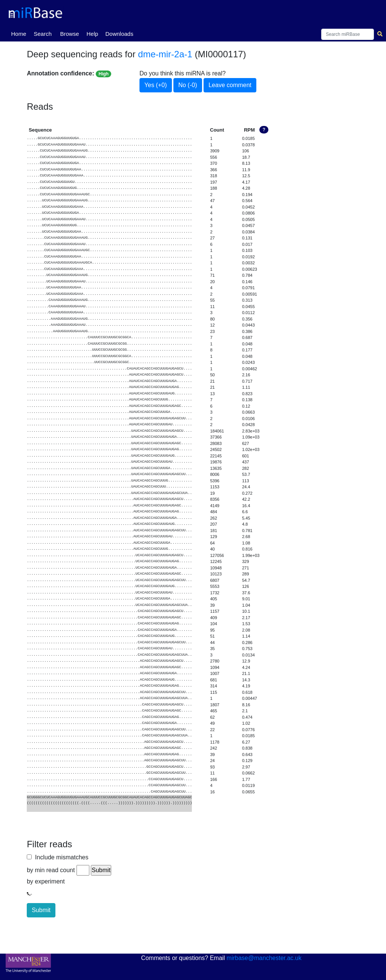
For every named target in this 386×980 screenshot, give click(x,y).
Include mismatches (60, 857)
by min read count (51, 870)
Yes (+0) (155, 85)
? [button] (264, 130)
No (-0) (188, 85)
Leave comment (230, 85)
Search (43, 34)
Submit (41, 910)
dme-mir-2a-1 (165, 54)
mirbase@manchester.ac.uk (264, 958)
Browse (69, 34)
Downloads (119, 34)
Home (20, 33)
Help (92, 34)
